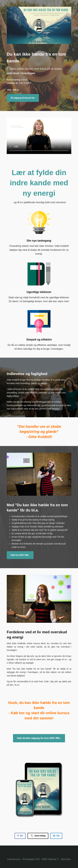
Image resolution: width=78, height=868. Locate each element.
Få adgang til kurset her (23, 98)
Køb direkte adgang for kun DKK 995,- (39, 738)
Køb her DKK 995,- (20, 555)
